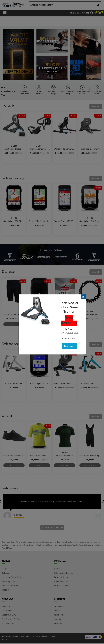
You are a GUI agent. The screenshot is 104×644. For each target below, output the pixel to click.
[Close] (83, 297)
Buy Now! (69, 346)
